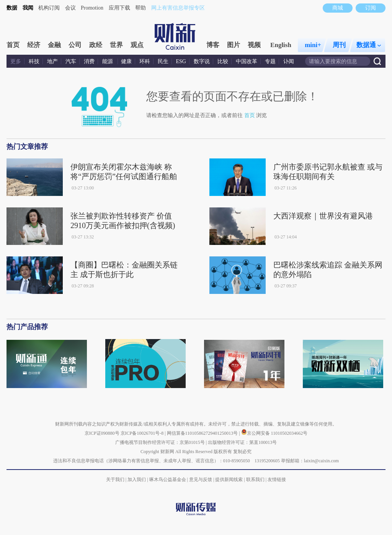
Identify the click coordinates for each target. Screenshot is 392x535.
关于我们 (115, 480)
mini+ (313, 45)
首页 (13, 45)
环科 (145, 61)
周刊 (339, 45)
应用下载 (119, 8)
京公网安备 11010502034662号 (274, 433)
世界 (116, 45)
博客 (213, 45)
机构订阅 (49, 8)
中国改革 (247, 61)
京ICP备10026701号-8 (143, 433)
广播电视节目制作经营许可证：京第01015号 (160, 442)
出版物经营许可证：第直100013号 (242, 442)
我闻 (28, 8)
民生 (163, 61)
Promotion (92, 8)
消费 (89, 61)
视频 (254, 45)
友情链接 (277, 480)
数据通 (369, 45)
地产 (52, 61)
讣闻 (289, 61)
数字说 (202, 61)
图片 (234, 45)
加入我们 (137, 480)
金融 (54, 45)
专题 (270, 61)
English (281, 45)
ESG (181, 61)
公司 (75, 45)
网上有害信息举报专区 (178, 8)
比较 (223, 61)
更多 (16, 61)
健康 (126, 61)
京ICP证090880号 (102, 433)
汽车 (71, 61)
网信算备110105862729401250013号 (203, 433)
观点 (137, 45)
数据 (12, 8)
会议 (70, 8)
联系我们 (255, 480)
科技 (34, 61)
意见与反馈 (201, 480)
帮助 (140, 8)
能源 (108, 61)
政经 (96, 45)
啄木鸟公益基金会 (168, 480)
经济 (34, 45)
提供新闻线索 (229, 480)
